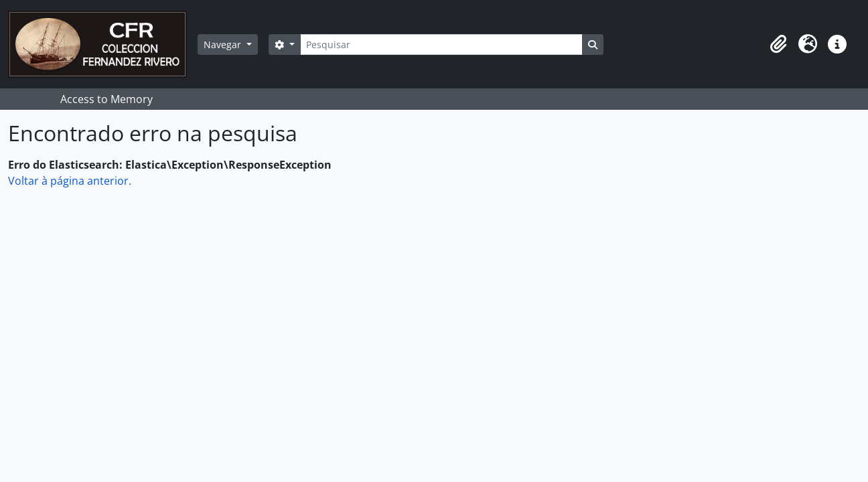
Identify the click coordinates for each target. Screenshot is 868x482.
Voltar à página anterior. (70, 181)
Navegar (224, 45)
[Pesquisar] (441, 45)
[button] (778, 44)
